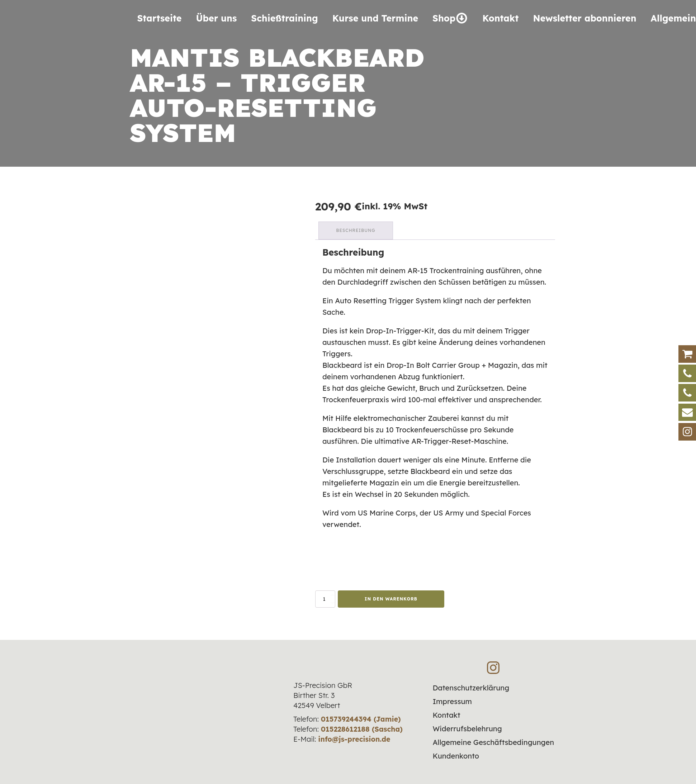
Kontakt (500, 18)
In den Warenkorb (391, 598)
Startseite (160, 18)
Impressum (452, 701)
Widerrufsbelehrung (467, 728)
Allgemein (673, 18)
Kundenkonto (456, 756)
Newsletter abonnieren (584, 18)
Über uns (216, 18)
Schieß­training (284, 18)
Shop (450, 18)
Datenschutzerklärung (471, 687)
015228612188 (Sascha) (362, 728)
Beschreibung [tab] (356, 230)
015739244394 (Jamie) (361, 718)
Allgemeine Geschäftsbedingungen (493, 742)
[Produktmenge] (325, 599)
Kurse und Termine (375, 18)
